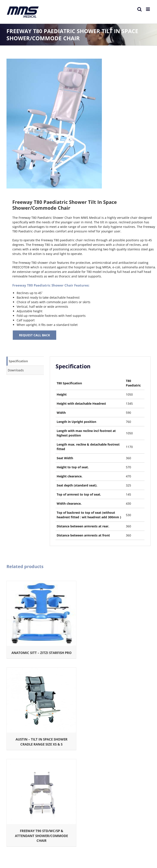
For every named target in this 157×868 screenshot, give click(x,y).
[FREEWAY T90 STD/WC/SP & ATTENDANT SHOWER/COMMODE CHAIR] (41, 761)
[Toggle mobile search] (139, 9)
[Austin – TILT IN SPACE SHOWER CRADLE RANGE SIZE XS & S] (41, 670)
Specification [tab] (18, 361)
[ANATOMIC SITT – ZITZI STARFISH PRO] (41, 583)
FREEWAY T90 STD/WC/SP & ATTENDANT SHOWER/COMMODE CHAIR (41, 836)
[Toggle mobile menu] (148, 9)
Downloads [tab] (16, 370)
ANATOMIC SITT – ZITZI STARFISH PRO (42, 653)
